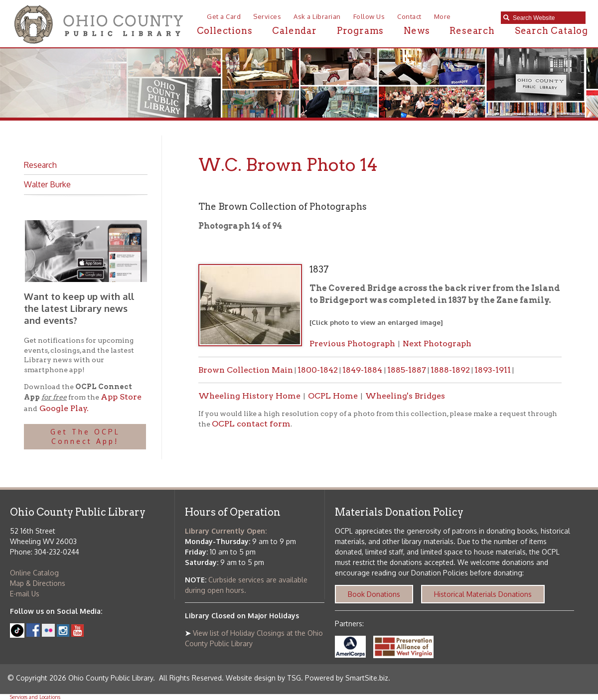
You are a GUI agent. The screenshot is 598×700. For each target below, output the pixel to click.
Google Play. (63, 408)
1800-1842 (318, 370)
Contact (409, 16)
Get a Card (224, 16)
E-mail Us (25, 594)
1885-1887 (407, 370)
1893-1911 (493, 370)
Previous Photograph (352, 344)
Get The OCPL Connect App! (85, 437)
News (417, 31)
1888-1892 (450, 370)
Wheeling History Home (249, 396)
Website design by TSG (263, 678)
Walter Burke (47, 184)
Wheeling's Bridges (405, 396)
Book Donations (374, 594)
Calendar (294, 31)
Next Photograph (437, 344)
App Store (121, 397)
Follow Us (369, 16)
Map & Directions (38, 583)
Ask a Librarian (317, 16)
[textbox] (547, 18)
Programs (360, 31)
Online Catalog (34, 573)
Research (472, 31)
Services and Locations (35, 697)
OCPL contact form (251, 424)
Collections (225, 31)
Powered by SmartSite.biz (347, 678)
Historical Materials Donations (483, 594)
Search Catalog (551, 31)
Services (267, 16)
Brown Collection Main (246, 370)
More (443, 16)
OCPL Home (333, 396)
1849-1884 (363, 370)
